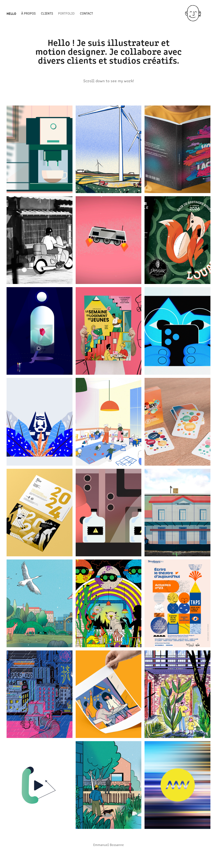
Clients (47, 13)
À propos (28, 13)
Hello (11, 13)
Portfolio (66, 13)
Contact (86, 13)
